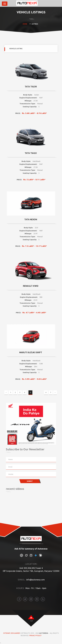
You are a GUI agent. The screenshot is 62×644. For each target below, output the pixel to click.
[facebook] (19, 599)
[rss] (43, 599)
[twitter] (25, 599)
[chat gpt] (22, 556)
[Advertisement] (18, 510)
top (31, 621)
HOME (25, 24)
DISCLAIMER (15, 633)
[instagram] (37, 599)
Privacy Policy (35, 635)
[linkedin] (31, 599)
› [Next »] (55, 392)
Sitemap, (7, 633)
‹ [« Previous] (6, 392)
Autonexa (44, 633)
